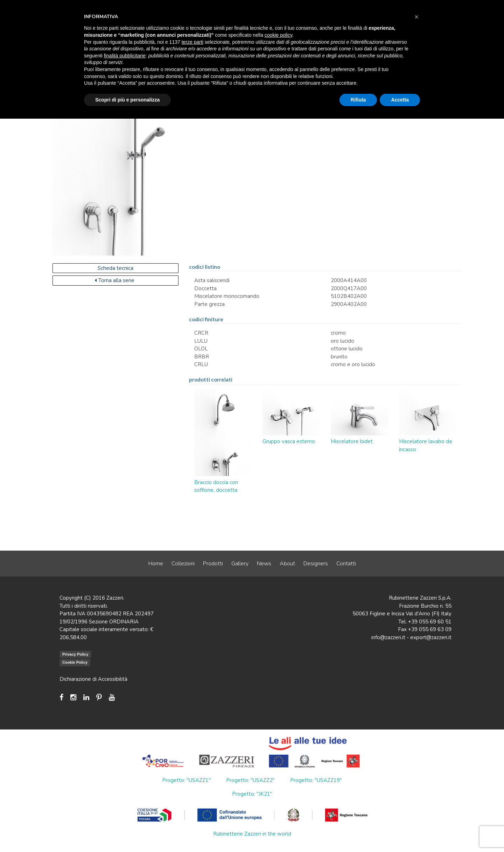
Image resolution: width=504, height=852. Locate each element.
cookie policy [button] (278, 35)
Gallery (240, 564)
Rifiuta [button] (358, 100)
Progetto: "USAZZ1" (186, 780)
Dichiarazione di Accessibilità (93, 679)
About (287, 564)
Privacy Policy (75, 654)
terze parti (192, 42)
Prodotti (213, 564)
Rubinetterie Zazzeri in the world (252, 834)
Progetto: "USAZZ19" (316, 780)
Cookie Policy (75, 662)
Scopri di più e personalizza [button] (127, 100)
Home (156, 564)
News (264, 564)
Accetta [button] (400, 100)
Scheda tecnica (115, 268)
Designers (316, 564)
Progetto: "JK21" (252, 794)
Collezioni (183, 564)
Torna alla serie (115, 280)
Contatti (346, 564)
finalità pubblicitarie (125, 56)
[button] (416, 17)
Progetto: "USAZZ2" (250, 780)
